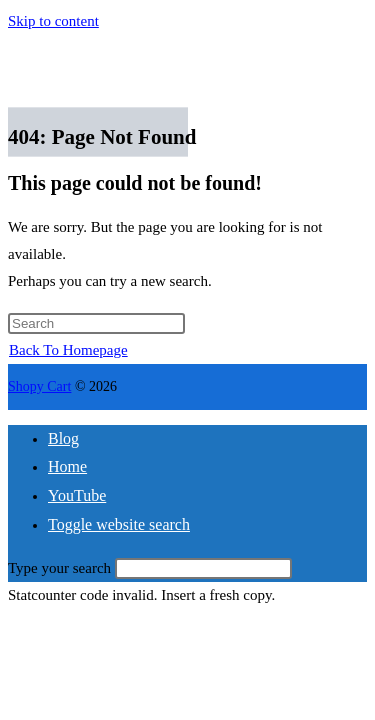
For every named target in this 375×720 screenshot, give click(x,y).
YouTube (77, 495)
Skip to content (53, 21)
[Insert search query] (96, 323)
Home (67, 466)
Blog (63, 438)
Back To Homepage (68, 350)
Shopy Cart (39, 386)
